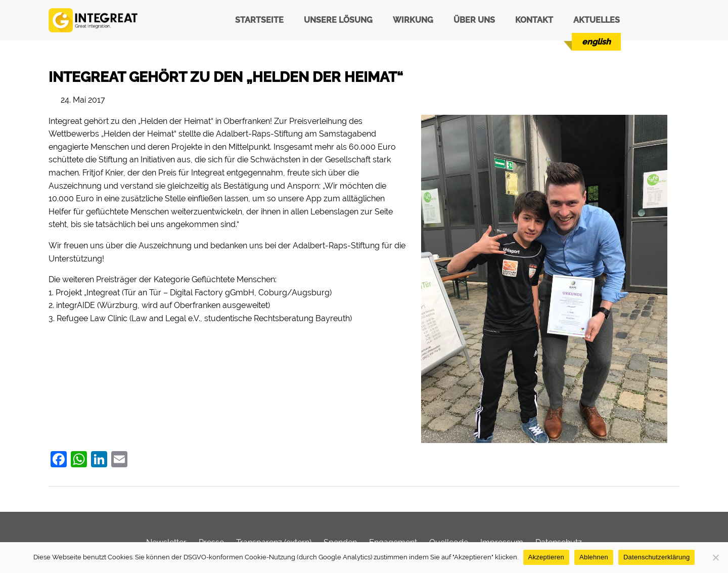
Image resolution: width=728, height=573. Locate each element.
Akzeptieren (546, 557)
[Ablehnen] (715, 557)
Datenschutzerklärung (656, 557)
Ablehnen (594, 557)
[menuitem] (596, 42)
